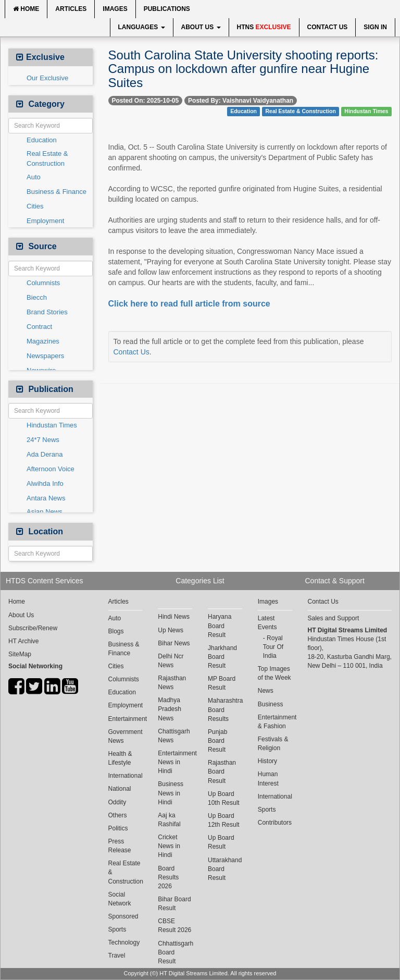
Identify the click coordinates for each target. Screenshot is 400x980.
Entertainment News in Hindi (175, 762)
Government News (126, 736)
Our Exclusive (47, 78)
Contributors (275, 823)
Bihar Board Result (174, 904)
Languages (142, 27)
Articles (71, 9)
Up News (171, 630)
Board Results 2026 (168, 877)
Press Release (120, 846)
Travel (117, 955)
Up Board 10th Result (224, 798)
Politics (118, 828)
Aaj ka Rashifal (169, 820)
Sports (117, 929)
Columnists (43, 283)
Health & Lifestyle (120, 758)
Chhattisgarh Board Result (175, 952)
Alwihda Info (45, 483)
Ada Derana (45, 454)
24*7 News (43, 440)
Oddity (117, 802)
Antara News (46, 498)
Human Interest (268, 779)
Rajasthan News (172, 683)
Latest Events (267, 623)
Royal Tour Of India (273, 647)
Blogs (116, 631)
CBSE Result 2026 (174, 926)
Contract (39, 327)
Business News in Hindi (171, 793)
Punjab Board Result (217, 741)
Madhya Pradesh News (170, 709)
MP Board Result (222, 683)
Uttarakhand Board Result (225, 869)
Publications (167, 9)
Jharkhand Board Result (222, 657)
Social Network (120, 899)
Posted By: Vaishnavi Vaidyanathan (241, 101)
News (266, 691)
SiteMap (20, 654)
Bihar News (174, 643)
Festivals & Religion (273, 744)
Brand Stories (47, 312)
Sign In (375, 27)
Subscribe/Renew (33, 628)
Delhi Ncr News (171, 661)
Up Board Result (221, 842)
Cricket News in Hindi (169, 846)
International (126, 776)
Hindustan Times (52, 425)
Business (271, 704)
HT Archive (23, 641)
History (267, 761)
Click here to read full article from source (189, 304)
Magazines (43, 341)
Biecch (37, 297)
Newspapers (45, 356)
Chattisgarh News (174, 736)
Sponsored (123, 916)
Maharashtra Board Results (225, 709)
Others (118, 815)
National (120, 789)
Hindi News (174, 617)
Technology (124, 942)
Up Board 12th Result (224, 820)
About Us (201, 27)
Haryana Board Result (220, 626)
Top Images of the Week (274, 673)
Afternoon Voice (51, 469)
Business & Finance (57, 192)
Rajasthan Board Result (222, 771)
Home (26, 9)
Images (115, 9)
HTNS (264, 27)
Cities (35, 206)
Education (42, 140)
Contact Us (328, 27)
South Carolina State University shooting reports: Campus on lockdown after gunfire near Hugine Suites (243, 69)
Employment (45, 221)
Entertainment (126, 719)
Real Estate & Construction (47, 158)
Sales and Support (334, 618)
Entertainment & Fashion (275, 722)
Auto (34, 177)
